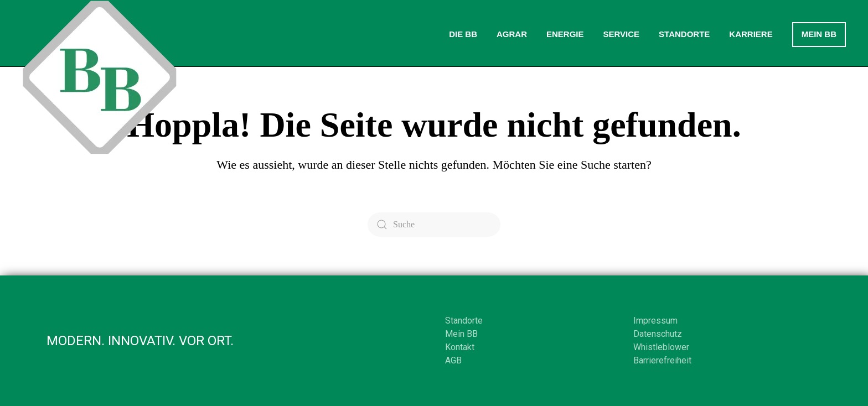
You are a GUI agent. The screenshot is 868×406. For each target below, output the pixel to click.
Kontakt (460, 347)
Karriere (751, 34)
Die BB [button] (463, 34)
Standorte (464, 321)
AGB (453, 360)
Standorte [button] (684, 34)
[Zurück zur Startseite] (100, 77)
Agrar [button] (512, 34)
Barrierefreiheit (662, 360)
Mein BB (819, 34)
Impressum (655, 321)
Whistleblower (661, 347)
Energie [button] (565, 34)
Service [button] (621, 34)
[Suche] (434, 225)
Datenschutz (658, 334)
